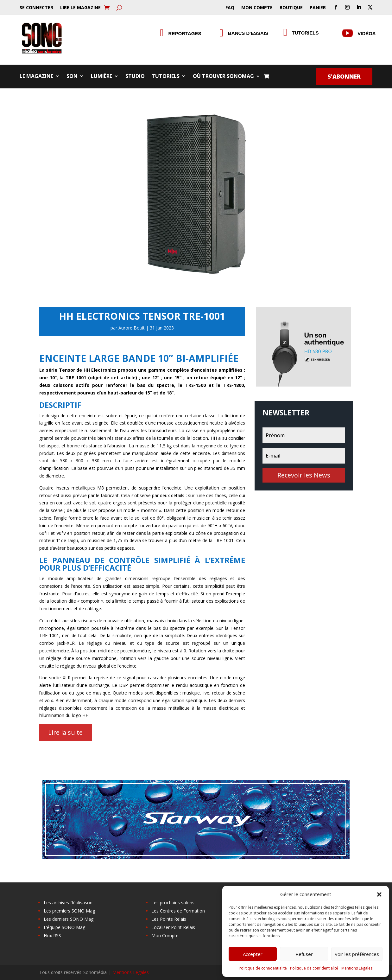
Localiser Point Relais (173, 927)
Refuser (304, 954)
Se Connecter (36, 8)
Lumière (101, 77)
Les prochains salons (173, 903)
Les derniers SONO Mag (69, 919)
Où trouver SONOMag (223, 77)
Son (72, 77)
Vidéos (367, 33)
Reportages (185, 33)
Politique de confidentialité (263, 968)
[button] (379, 894)
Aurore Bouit (132, 328)
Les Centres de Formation (178, 911)
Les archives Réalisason (68, 903)
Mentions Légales (357, 968)
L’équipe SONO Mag (64, 927)
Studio (135, 77)
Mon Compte (257, 8)
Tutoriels (305, 33)
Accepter (253, 954)
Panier (318, 8)
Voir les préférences (357, 954)
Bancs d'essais (248, 33)
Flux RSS (52, 935)
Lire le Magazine (80, 8)
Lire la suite (65, 732)
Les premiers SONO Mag (69, 911)
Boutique (291, 8)
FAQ (230, 8)
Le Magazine (36, 77)
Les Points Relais (169, 919)
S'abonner (344, 76)
